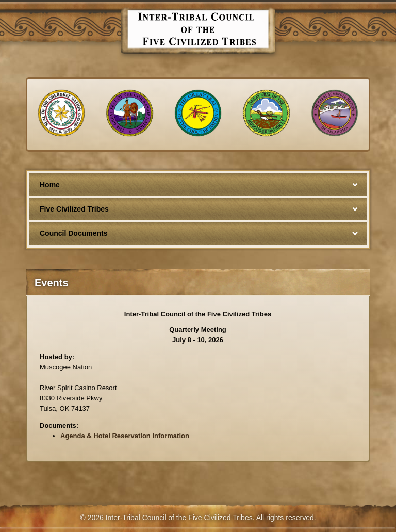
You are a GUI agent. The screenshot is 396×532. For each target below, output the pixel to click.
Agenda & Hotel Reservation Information (125, 436)
